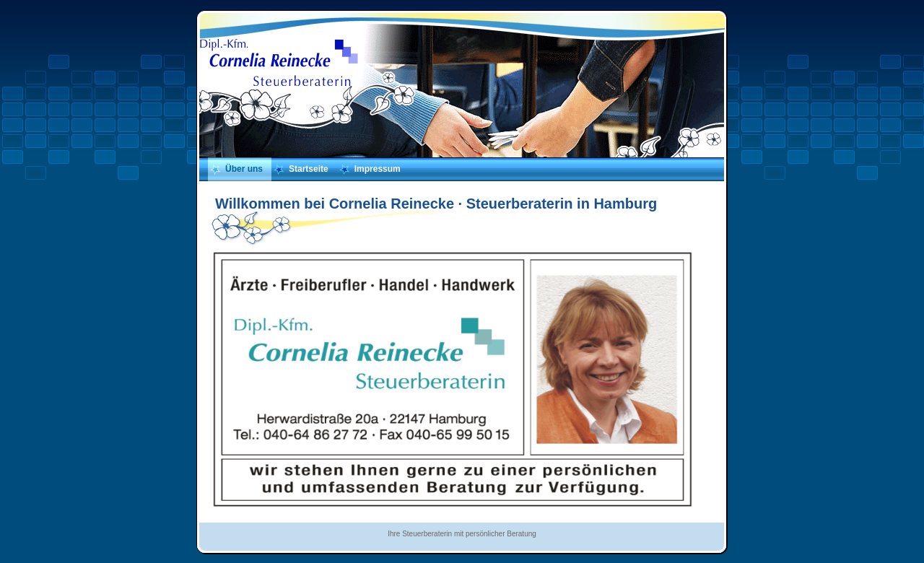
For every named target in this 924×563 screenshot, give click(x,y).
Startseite (309, 169)
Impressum (378, 169)
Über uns (244, 169)
